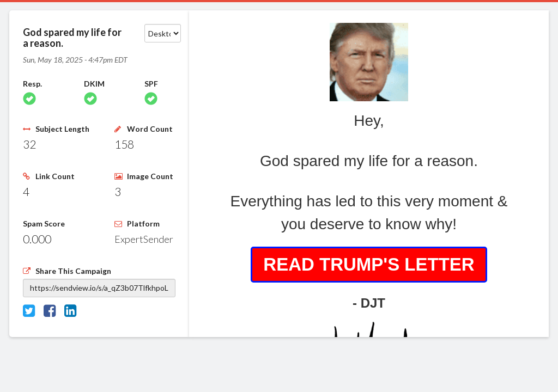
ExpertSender (144, 239)
